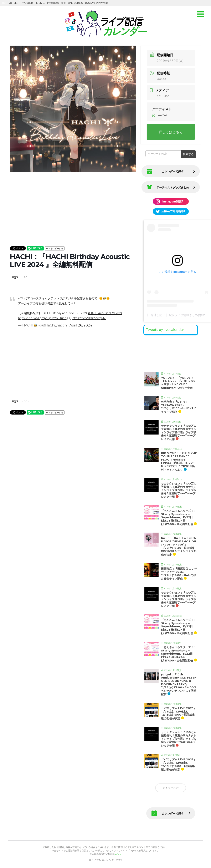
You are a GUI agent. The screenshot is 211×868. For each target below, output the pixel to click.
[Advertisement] (73, 203)
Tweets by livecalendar (165, 328)
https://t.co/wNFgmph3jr (34, 318)
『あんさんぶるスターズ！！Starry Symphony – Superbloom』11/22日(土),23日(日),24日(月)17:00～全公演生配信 (179, 516)
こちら (118, 852)
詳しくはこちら (171, 132)
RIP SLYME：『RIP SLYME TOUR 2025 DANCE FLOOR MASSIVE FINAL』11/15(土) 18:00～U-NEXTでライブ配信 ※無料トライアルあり (179, 460)
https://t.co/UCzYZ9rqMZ (89, 318)
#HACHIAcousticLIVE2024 (105, 313)
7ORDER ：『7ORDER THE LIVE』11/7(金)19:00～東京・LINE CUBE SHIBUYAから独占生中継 (178, 381)
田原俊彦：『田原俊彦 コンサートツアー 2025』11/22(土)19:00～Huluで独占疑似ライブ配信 (179, 572)
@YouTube (59, 318)
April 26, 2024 (81, 325)
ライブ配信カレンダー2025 (107, 859)
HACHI (26, 277)
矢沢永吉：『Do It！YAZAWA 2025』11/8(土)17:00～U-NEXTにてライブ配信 (179, 405)
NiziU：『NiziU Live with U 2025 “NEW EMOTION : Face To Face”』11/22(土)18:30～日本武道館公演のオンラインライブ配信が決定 (179, 545)
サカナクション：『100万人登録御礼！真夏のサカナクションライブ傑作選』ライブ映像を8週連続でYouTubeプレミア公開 (179, 431)
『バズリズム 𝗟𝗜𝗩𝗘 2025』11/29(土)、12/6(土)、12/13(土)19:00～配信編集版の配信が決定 (179, 712)
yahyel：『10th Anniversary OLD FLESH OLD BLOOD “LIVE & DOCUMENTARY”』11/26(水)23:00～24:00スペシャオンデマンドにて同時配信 (179, 683)
